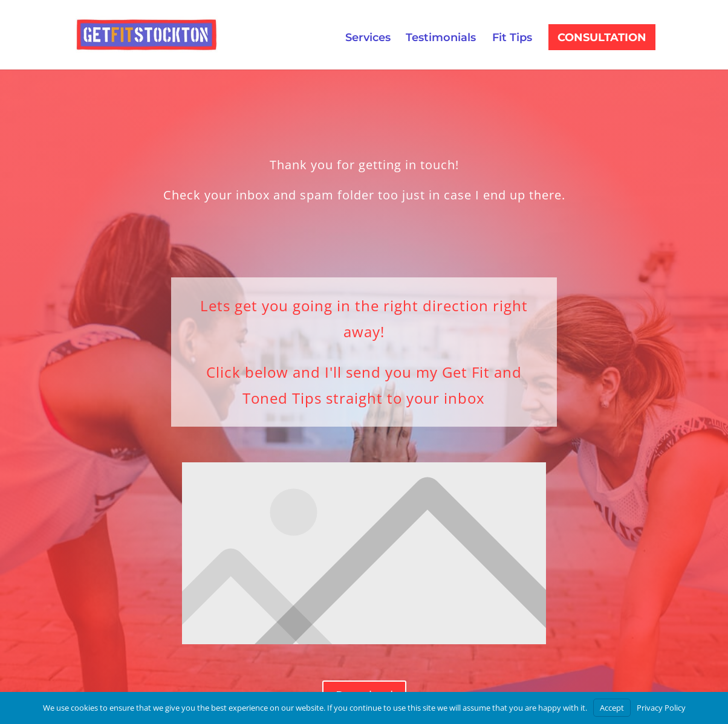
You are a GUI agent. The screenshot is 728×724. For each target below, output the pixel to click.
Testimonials (441, 39)
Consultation (327, 41)
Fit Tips (512, 39)
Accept (612, 708)
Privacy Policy (661, 708)
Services (368, 39)
